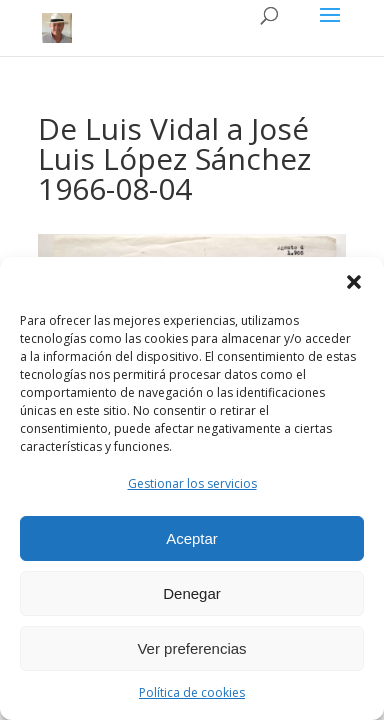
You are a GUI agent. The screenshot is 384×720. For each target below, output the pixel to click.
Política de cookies (192, 692)
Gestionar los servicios (192, 483)
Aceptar (192, 538)
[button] (354, 282)
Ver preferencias (191, 648)
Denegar (192, 593)
